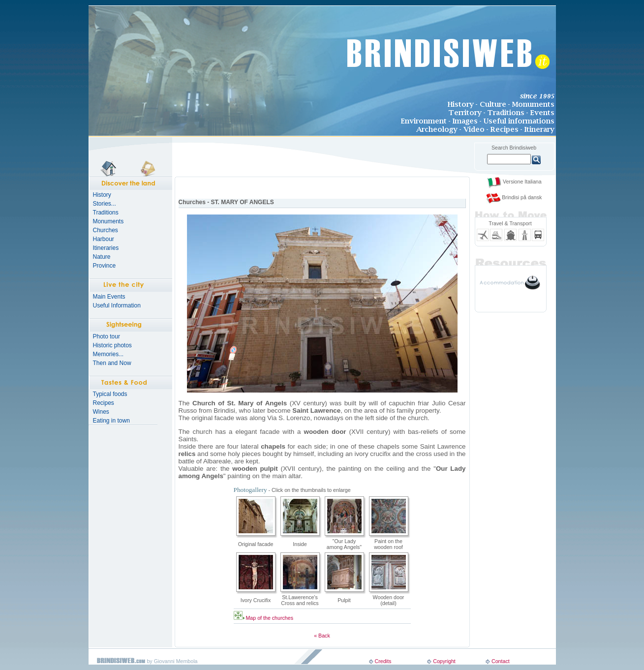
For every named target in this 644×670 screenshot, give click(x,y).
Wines (101, 412)
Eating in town (111, 421)
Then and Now (112, 363)
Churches (106, 230)
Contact (501, 661)
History (102, 195)
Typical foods (110, 394)
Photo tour (107, 336)
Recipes (104, 403)
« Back (322, 636)
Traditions (106, 213)
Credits (383, 661)
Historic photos (112, 345)
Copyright (444, 661)
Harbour (104, 239)
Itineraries (106, 248)
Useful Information (117, 305)
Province (105, 266)
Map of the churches (269, 618)
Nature (102, 257)
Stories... (105, 204)
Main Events (109, 297)
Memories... (108, 354)
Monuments (108, 221)
